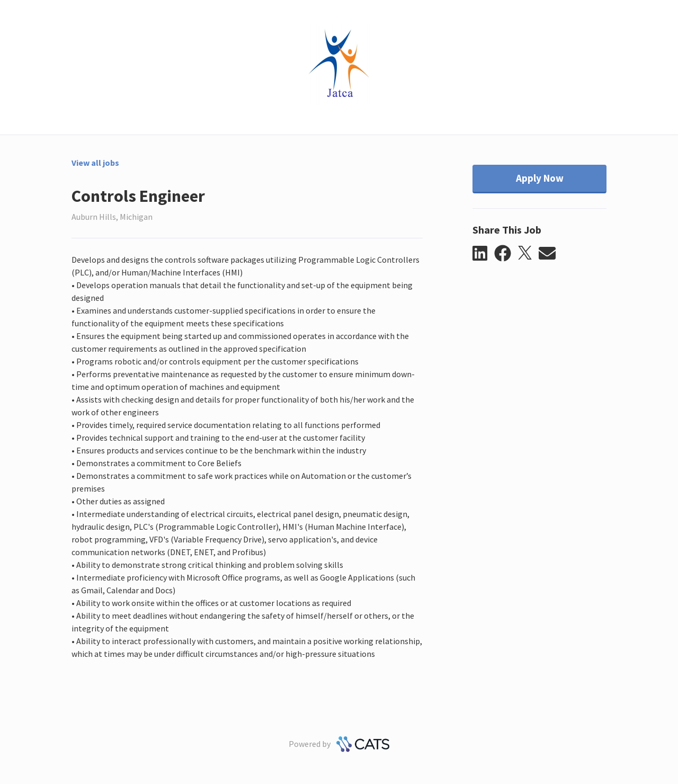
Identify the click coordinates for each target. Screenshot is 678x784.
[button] (483, 254)
